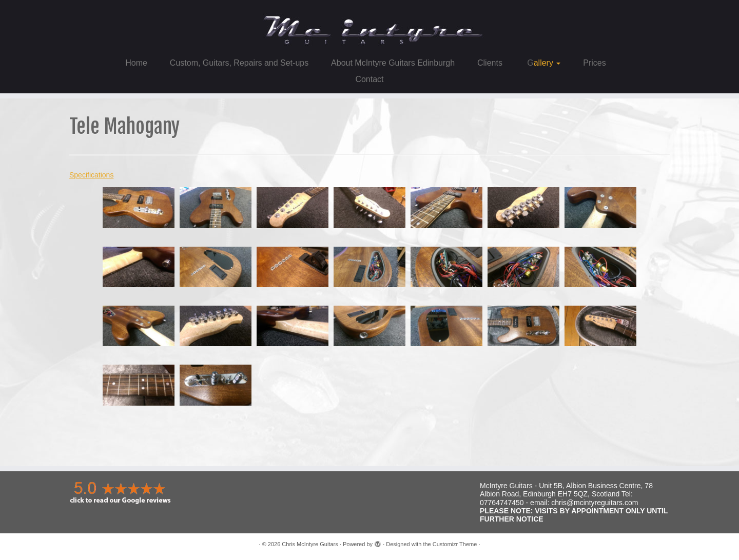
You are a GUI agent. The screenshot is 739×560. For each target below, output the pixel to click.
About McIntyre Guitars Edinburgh (393, 63)
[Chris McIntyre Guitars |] (369, 26)
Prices (594, 63)
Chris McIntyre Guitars (310, 544)
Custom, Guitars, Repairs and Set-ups (239, 63)
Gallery (543, 63)
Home (136, 63)
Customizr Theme (455, 544)
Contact (369, 79)
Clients (490, 63)
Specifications (91, 175)
